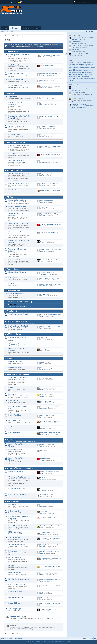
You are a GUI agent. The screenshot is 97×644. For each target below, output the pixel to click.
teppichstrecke (72, 78)
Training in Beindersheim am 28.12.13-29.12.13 (54, 545)
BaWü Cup (12, 388)
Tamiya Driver (44, 67)
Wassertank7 (44, 274)
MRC (70, 64)
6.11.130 (43, 477)
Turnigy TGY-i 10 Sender (47, 127)
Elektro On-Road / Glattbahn (18, 200)
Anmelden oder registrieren (9, 2)
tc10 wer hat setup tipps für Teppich (50, 315)
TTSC (10, 426)
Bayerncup (12, 394)
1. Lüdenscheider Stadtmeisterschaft (51, 558)
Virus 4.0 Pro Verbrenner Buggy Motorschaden (54, 224)
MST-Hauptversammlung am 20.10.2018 (52, 421)
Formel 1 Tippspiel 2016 (47, 445)
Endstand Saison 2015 (47, 459)
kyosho (70, 70)
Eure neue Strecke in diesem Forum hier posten (54, 117)
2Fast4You (43, 479)
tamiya (78, 76)
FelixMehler (75, 93)
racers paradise (73, 74)
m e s (42, 417)
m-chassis (85, 70)
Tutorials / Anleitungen (16, 126)
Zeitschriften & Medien (16, 161)
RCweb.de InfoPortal (16, 73)
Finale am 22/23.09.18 (47, 401)
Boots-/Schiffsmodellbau (17, 294)
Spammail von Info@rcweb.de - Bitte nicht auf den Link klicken (58, 74)
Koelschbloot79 (44, 434)
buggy (70, 68)
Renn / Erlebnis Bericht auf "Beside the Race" (53, 146)
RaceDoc (43, 57)
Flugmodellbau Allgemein (17, 272)
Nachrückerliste (45, 362)
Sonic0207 (43, 185)
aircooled (43, 118)
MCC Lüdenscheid (15, 558)
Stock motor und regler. (47, 368)
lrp (74, 70)
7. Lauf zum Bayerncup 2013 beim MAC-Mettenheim (55, 566)
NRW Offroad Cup (15, 415)
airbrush (91, 64)
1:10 (78, 63)
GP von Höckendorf (46, 598)
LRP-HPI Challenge (14, 334)
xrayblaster (43, 82)
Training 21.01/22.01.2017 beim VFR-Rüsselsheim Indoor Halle (58, 585)
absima (87, 64)
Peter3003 (43, 390)
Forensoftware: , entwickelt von (48, 642)
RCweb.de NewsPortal (16, 80)
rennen (86, 74)
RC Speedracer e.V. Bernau (18, 525)
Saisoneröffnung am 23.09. (48, 533)
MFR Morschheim (15, 573)
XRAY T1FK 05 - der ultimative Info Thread (84, 38)
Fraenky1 (43, 202)
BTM (86, 63)
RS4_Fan (43, 546)
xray (72, 80)
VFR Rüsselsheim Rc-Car (17, 585)
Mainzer (42, 175)
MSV (73, 64)
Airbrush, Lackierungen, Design (19, 183)
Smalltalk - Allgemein (16, 471)
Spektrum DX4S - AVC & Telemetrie (51, 250)
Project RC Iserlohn (15, 603)
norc (92, 70)
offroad (84, 72)
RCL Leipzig (13, 551)
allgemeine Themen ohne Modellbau (20, 468)
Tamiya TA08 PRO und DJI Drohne (50, 154)
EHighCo (43, 560)
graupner (84, 68)
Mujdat (74, 98)
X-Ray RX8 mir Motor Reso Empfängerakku (53, 86)
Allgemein (11, 94)
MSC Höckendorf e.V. (16, 597)
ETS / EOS (11, 358)
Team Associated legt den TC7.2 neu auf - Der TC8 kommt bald (58, 55)
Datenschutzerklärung (8, 638)
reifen (82, 74)
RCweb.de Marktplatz (16, 86)
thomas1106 (43, 575)
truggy (94, 78)
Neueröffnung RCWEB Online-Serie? (51, 489)
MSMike (42, 396)
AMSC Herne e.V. (15, 538)
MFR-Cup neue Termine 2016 (49, 573)
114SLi (12, 621)
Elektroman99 (44, 105)
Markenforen (13, 305)
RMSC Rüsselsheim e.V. (17, 592)
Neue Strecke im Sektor (47, 80)
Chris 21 (42, 226)
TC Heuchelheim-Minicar (17, 544)
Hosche (42, 364)
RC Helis (11, 284)
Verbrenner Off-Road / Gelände (19, 224)
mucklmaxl (43, 581)
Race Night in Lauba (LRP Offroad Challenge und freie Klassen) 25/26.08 (61, 349)
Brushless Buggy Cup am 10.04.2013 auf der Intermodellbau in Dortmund (61, 407)
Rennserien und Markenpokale (18, 374)
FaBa (42, 594)
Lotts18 (42, 452)
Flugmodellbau (12, 269)
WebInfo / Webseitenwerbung (19, 146)
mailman (42, 316)
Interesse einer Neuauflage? (48, 388)
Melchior (42, 496)
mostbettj (30, 629)
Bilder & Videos (14, 154)
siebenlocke (43, 88)
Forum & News (12, 52)
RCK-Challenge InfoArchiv (18, 343)
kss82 (42, 209)
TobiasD (42, 243)
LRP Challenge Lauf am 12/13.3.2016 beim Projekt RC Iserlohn (58, 604)
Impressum (18, 638)
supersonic (43, 75)
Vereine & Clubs (13, 501)
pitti (41, 328)
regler (79, 74)
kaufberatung (92, 68)
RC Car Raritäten (14, 259)
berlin (81, 66)
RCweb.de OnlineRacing (17, 489)
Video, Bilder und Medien (16, 142)
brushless (92, 66)
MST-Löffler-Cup (14, 421)
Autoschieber (44, 234)
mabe (42, 519)
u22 (41, 351)
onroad (89, 73)
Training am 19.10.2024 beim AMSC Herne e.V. (54, 538)
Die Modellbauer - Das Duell (17, 321)
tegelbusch (43, 99)
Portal (5, 28)
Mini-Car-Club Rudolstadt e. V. (19, 579)
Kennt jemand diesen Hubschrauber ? (51, 284)
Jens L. (42, 599)
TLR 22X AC (44, 207)
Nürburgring (44, 450)
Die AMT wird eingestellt (47, 161)
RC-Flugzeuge (13, 278)
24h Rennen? (44, 512)
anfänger (74, 66)
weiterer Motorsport (15, 450)
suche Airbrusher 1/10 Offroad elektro (51, 184)
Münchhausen (44, 286)
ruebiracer (43, 429)
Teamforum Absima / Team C (18, 314)
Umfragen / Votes (14, 134)
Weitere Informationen (38, 47)
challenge (75, 68)
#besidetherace (73, 63)
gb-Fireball (43, 513)
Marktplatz (27, 28)
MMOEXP (90, 63)
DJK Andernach (14, 511)
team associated (85, 77)
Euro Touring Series (15, 367)
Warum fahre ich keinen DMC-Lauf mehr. (52, 505)
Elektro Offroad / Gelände (17, 207)
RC (78, 64)
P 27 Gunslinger (45, 294)
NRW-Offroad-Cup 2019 (47, 416)
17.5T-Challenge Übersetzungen (20, 345)
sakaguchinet (44, 534)
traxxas (90, 78)
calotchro (43, 473)
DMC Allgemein (14, 504)
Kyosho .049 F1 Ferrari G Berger (50, 214)
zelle (42, 339)
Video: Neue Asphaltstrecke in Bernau (51, 526)
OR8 (75, 64)
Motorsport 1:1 (12, 439)
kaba (42, 605)
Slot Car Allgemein (15, 190)
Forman (42, 403)
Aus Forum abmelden (47, 65)
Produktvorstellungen (16, 65)
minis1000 (43, 380)
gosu (42, 611)
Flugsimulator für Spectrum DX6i (50, 278)
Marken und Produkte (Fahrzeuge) (19, 302)
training (86, 78)
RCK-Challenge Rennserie (18, 337)
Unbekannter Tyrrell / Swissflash (50, 260)
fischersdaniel (44, 423)
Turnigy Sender (45, 97)
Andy (42, 528)
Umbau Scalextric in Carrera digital (50, 190)
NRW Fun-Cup (13, 401)
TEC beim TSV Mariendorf (48, 517)
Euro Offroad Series (15, 362)
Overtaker (43, 192)
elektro (80, 68)
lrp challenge (79, 70)
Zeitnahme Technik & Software (19, 173)
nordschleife (72, 73)
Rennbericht (82, 64)
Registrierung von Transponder (49, 174)
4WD (83, 63)
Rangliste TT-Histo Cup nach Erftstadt (51, 433)
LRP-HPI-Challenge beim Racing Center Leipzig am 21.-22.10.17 (59, 552)
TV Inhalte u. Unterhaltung (17, 477)
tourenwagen (80, 78)
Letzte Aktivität (74, 85)
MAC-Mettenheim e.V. (16, 566)
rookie (90, 74)
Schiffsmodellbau (13, 291)
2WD (81, 63)
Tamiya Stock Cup (46, 378)
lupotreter (43, 215)
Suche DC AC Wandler (47, 495)
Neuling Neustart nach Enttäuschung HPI (52, 135)
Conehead (43, 540)
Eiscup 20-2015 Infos (46, 395)
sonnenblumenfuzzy (45, 163)
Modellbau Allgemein (15, 170)
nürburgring (78, 73)
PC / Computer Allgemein (17, 494)
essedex (42, 137)
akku (70, 66)
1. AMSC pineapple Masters (48, 609)
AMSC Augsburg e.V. (16, 609)
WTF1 (42, 369)
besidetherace (86, 66)
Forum (15, 28)
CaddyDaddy (44, 280)
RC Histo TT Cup (14, 432)
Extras (37, 28)
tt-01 (70, 80)
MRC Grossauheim (15, 532)
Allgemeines (13, 97)
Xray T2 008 (44, 338)
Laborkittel (43, 446)
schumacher (72, 77)
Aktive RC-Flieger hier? (47, 273)
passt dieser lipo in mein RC (48, 241)
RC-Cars (10, 197)
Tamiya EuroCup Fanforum (18, 378)
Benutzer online (16, 617)
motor (89, 70)
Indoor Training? (45, 592)
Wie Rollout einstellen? (47, 201)
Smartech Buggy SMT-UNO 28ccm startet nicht (54, 232)
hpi (88, 68)
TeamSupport (12, 311)
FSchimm (43, 587)
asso (78, 66)
